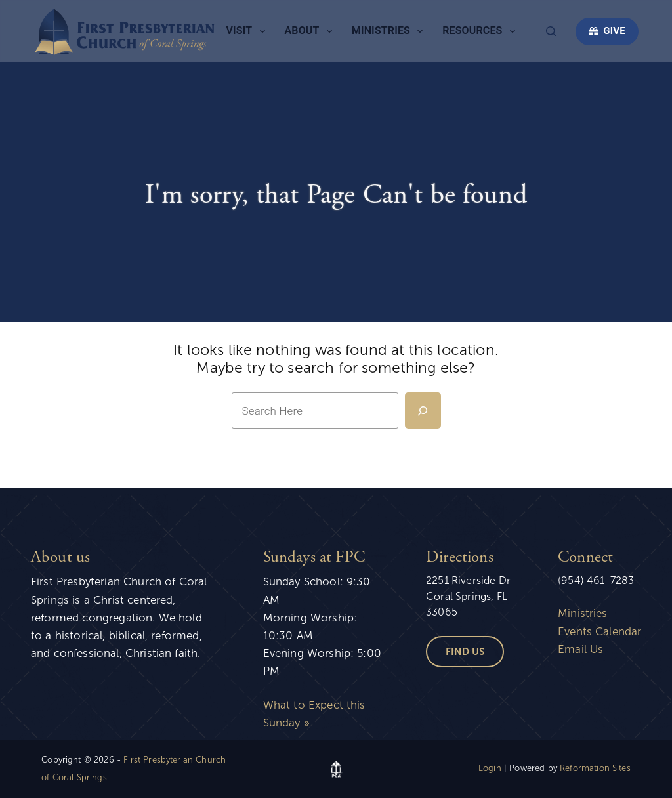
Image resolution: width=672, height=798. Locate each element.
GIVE (607, 31)
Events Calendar (599, 632)
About (311, 31)
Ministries (390, 31)
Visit (248, 31)
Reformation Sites (595, 768)
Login (490, 768)
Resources (481, 31)
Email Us (580, 649)
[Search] (551, 31)
